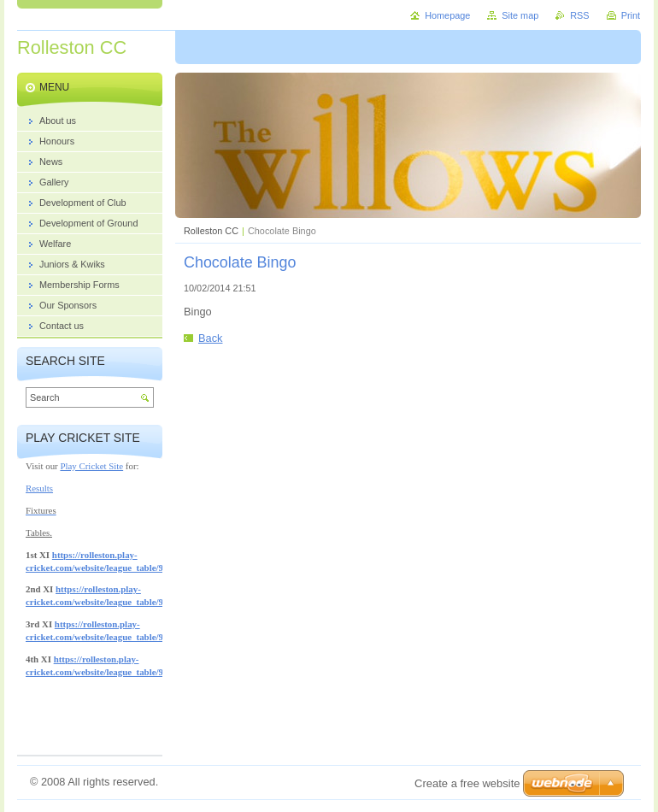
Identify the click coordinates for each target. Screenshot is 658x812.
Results (39, 488)
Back (210, 338)
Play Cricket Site (91, 466)
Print (631, 15)
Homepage (447, 15)
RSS (579, 15)
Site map (520, 15)
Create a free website (467, 783)
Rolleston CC (211, 231)
